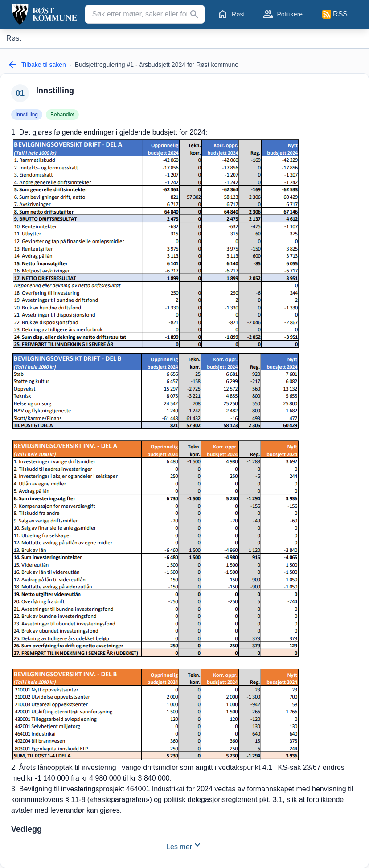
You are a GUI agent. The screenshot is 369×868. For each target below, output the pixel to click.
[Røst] (14, 38)
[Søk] (194, 14)
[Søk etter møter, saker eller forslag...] (145, 14)
